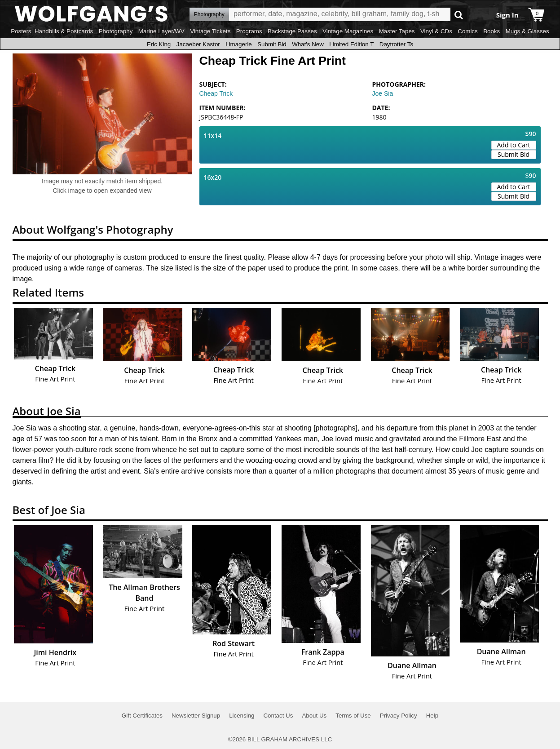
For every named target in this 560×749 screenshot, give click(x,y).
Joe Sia (383, 93)
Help (432, 716)
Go (459, 15)
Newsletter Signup (196, 716)
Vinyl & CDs (436, 31)
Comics (467, 31)
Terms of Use (353, 716)
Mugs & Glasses (527, 31)
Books (492, 31)
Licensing (242, 716)
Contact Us (278, 716)
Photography (116, 31)
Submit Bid (272, 44)
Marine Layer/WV (161, 31)
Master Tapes (397, 31)
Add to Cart (514, 145)
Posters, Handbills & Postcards (52, 31)
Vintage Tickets (210, 31)
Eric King (159, 44)
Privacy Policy (399, 716)
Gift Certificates (142, 716)
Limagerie (239, 44)
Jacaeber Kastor (198, 44)
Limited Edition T (351, 44)
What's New (308, 44)
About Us (314, 716)
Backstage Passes (292, 31)
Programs (249, 31)
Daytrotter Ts (396, 44)
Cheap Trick (216, 93)
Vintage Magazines (348, 31)
